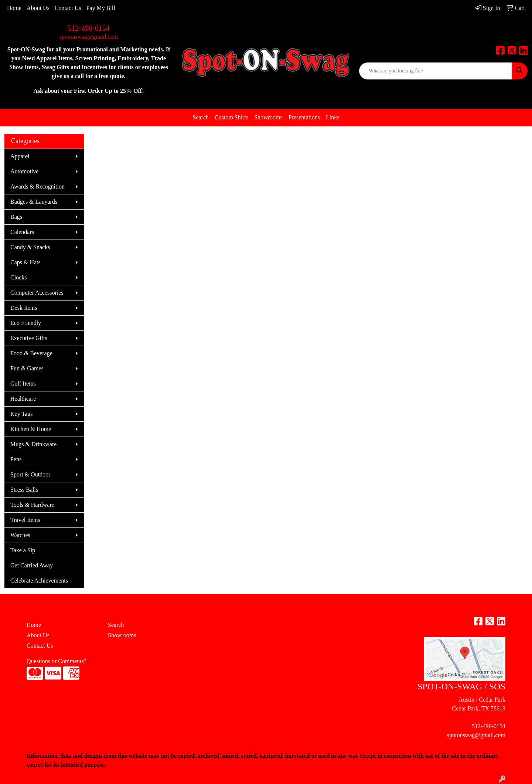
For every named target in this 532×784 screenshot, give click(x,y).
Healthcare (23, 399)
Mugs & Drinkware (33, 444)
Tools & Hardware (32, 505)
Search (201, 117)
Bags (16, 217)
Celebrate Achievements (39, 581)
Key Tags (21, 414)
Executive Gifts (29, 338)
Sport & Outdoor (30, 474)
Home (14, 8)
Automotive (24, 171)
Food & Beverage (31, 353)
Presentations (304, 117)
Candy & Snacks (30, 247)
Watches (20, 535)
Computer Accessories (37, 293)
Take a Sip (23, 550)
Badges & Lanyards (34, 202)
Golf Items (23, 383)
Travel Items (25, 520)
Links (332, 117)
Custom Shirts (231, 117)
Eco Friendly (26, 323)
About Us (38, 8)
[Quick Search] (436, 71)
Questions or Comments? (57, 661)
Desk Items (24, 308)
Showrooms (268, 117)
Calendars (22, 232)
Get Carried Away (32, 565)
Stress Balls (24, 490)
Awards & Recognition (37, 186)
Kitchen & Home (31, 429)
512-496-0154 (88, 28)
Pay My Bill (100, 8)
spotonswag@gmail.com (89, 37)
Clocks (18, 277)
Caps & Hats (25, 262)
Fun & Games (27, 368)
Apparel (20, 156)
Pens (16, 459)
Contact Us (68, 8)
